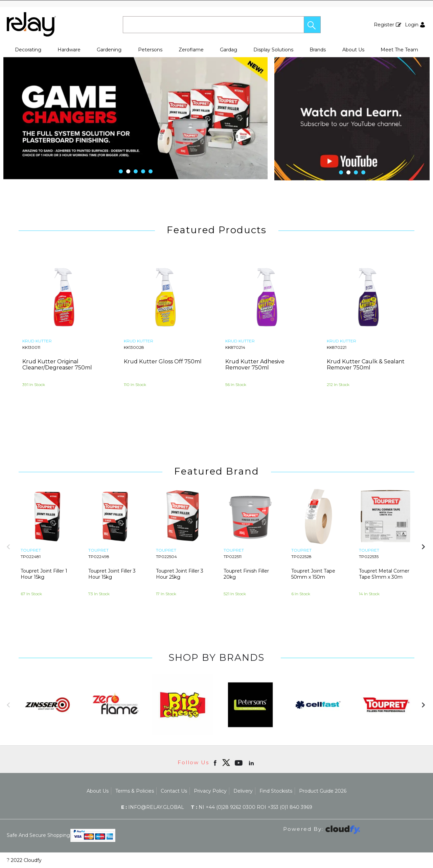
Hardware (69, 50)
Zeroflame (191, 50)
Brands (318, 50)
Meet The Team (399, 50)
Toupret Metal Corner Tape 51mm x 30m (384, 574)
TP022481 (31, 557)
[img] (226, 763)
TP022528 (301, 557)
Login (412, 25)
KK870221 (337, 347)
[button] (312, 25)
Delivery (243, 791)
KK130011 (31, 347)
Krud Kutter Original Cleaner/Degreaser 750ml (57, 365)
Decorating (28, 50)
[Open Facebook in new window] (216, 763)
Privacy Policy (210, 791)
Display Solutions (273, 50)
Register (384, 25)
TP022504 (166, 557)
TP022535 (369, 557)
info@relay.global (153, 807)
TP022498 (99, 557)
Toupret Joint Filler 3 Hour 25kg (180, 574)
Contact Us (174, 791)
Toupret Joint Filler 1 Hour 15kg (44, 574)
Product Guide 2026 (323, 791)
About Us (353, 50)
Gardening (109, 50)
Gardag (229, 50)
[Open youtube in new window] (239, 763)
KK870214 (235, 347)
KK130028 (134, 347)
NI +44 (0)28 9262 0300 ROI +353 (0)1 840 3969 (252, 807)
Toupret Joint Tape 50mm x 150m (313, 574)
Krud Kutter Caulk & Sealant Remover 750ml (366, 365)
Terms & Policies (135, 791)
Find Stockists (276, 791)
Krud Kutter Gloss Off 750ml (163, 361)
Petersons (150, 50)
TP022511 (233, 557)
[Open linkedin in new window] (252, 763)
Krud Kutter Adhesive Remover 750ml (255, 365)
